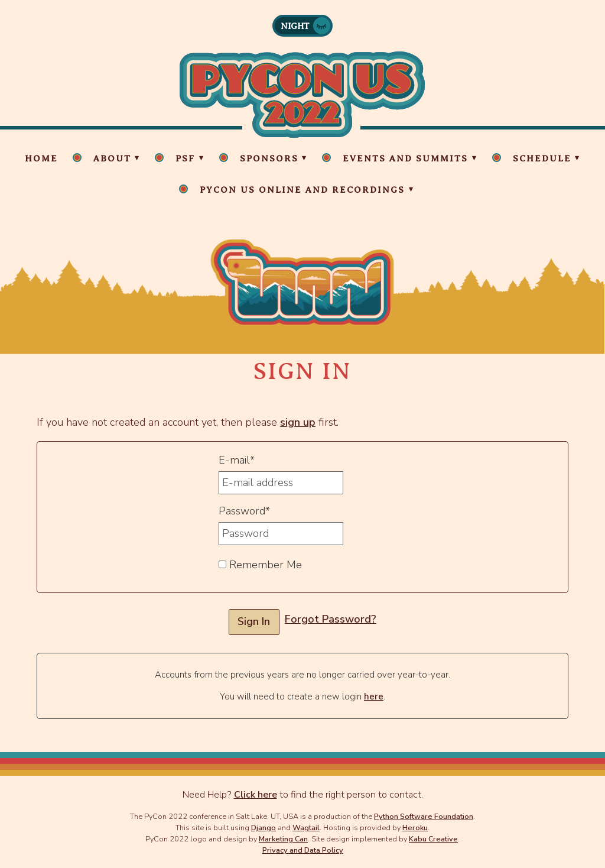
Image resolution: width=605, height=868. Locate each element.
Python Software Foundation (424, 816)
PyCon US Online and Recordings (302, 190)
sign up (298, 422)
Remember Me (260, 565)
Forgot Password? (331, 619)
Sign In (254, 621)
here (374, 697)
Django (264, 827)
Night (295, 26)
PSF (185, 158)
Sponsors (269, 158)
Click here (256, 795)
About (112, 158)
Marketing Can (283, 839)
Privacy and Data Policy (303, 850)
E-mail (237, 460)
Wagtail (306, 827)
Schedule (542, 158)
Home (41, 158)
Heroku (415, 827)
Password (244, 511)
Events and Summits (405, 158)
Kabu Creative (433, 839)
